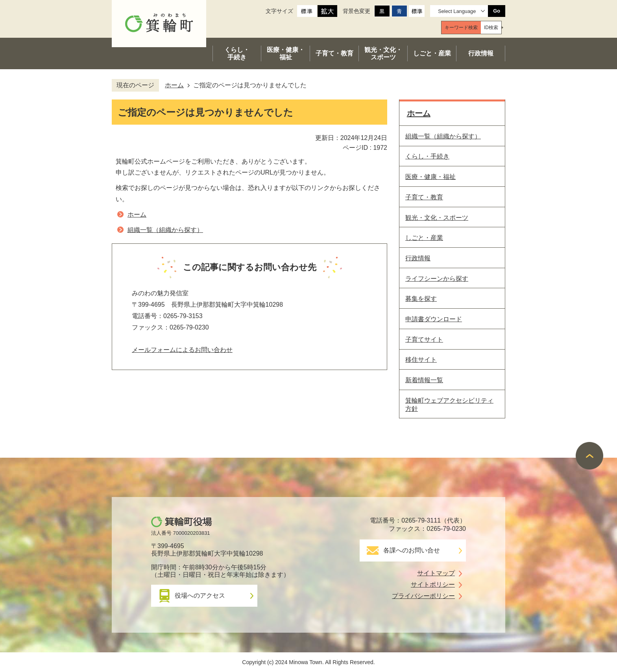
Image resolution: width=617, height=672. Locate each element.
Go (497, 11)
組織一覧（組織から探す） (165, 230)
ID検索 (491, 28)
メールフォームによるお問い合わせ (182, 350)
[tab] (461, 28)
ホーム (174, 85)
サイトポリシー (433, 585)
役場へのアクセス (200, 596)
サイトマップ (436, 573)
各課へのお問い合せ (412, 550)
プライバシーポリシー (423, 596)
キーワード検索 (461, 28)
